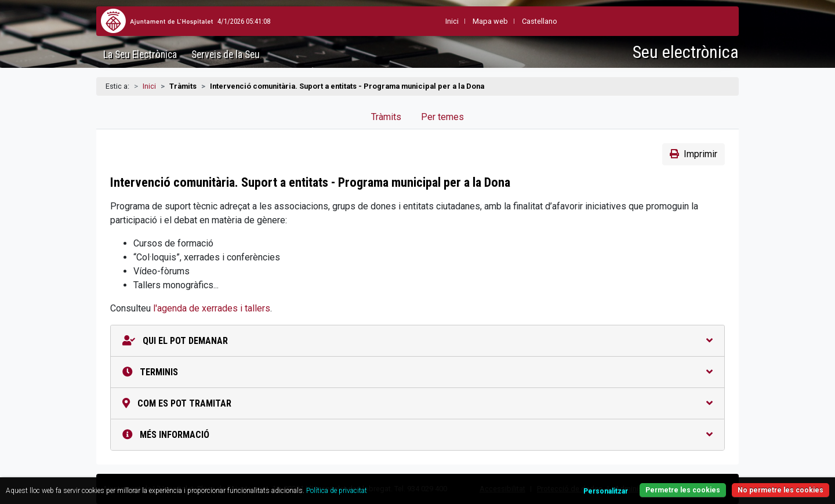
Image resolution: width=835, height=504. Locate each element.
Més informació (418, 435)
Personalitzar (606, 491)
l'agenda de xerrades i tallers (212, 308)
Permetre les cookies (683, 490)
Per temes (442, 117)
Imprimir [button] (694, 154)
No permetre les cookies (780, 490)
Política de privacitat (337, 491)
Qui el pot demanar (418, 341)
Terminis (418, 372)
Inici (149, 86)
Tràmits (386, 117)
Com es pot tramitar (418, 403)
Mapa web (464, 21)
